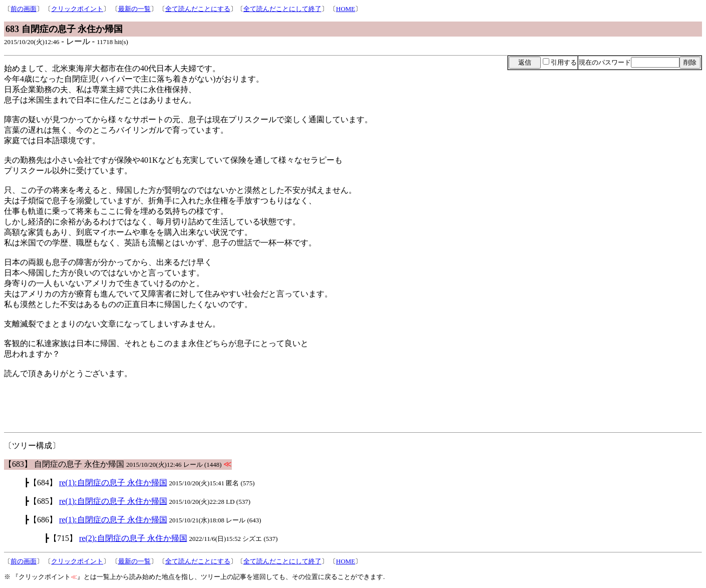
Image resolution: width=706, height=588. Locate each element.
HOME (345, 9)
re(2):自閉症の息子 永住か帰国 (133, 538)
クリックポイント (77, 9)
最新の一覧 (134, 9)
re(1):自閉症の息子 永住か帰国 (113, 483)
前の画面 (24, 9)
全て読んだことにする (198, 9)
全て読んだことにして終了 (282, 9)
